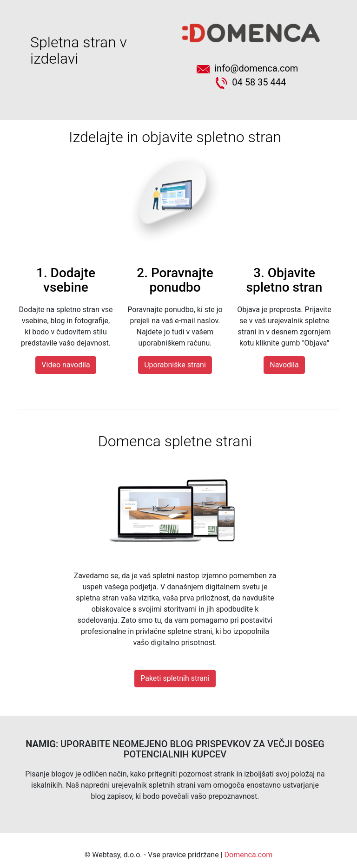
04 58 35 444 (251, 82)
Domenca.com (249, 855)
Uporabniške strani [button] (175, 365)
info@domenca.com (251, 68)
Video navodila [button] (66, 365)
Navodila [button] (284, 365)
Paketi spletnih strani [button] (175, 678)
